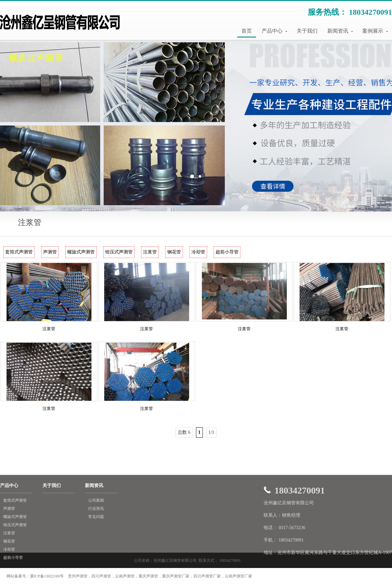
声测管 (50, 252)
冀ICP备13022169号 (47, 576)
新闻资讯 (340, 31)
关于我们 (307, 31)
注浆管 (150, 252)
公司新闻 (96, 500)
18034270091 (370, 12)
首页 (247, 31)
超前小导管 (227, 252)
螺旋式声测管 (81, 252)
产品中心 (274, 31)
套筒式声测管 (19, 252)
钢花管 (174, 252)
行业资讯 (96, 509)
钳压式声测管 (119, 252)
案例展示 (375, 31)
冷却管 (198, 252)
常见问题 (96, 517)
